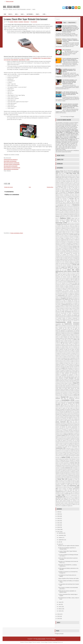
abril (60, 604)
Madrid (62, 363)
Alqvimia (67, 195)
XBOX (74, 504)
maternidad (71, 369)
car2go (77, 233)
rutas (65, 453)
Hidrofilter (60, 334)
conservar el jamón (73, 255)
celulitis (76, 239)
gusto (70, 330)
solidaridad (67, 468)
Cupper (68, 273)
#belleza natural (67, 172)
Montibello (63, 391)
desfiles (57, 278)
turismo (77, 487)
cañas (73, 232)
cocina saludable (73, 247)
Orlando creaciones (59, 407)
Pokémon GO (75, 423)
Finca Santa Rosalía (64, 311)
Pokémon (69, 423)
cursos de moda (61, 274)
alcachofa (76, 189)
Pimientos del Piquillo (67, 418)
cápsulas (72, 233)
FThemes (26, 642)
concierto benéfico (59, 253)
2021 (59, 523)
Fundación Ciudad (61, 318)
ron (62, 451)
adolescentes (71, 186)
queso (61, 438)
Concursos (75, 253)
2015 (59, 616)
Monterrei (57, 391)
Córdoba (76, 258)
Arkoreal (60, 207)
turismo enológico (62, 489)
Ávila (77, 212)
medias (62, 371)
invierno (72, 348)
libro (63, 359)
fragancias (69, 316)
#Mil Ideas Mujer (71, 173)
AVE (63, 212)
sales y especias (59, 455)
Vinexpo (76, 497)
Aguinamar (58, 189)
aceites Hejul (75, 181)
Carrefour (57, 236)
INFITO (76, 344)
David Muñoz (75, 276)
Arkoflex (68, 205)
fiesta (58, 309)
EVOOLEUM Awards (60, 303)
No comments (34, 22)
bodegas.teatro (66, 224)
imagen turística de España (67, 342)
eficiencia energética (60, 287)
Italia (57, 349)
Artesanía (64, 209)
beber (72, 215)
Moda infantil (58, 387)
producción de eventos (73, 429)
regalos (71, 443)
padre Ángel (58, 408)
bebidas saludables (74, 217)
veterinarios (77, 494)
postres (76, 424)
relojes (57, 446)
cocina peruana (64, 247)
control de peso (68, 257)
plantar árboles (75, 421)
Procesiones (64, 429)
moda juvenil (75, 387)
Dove (57, 283)
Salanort (76, 453)
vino (57, 498)
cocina (74, 246)
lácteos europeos (72, 357)
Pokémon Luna (59, 424)
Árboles (78, 204)
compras (70, 252)
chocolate (69, 243)
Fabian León (77, 304)
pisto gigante (67, 421)
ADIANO (65, 186)
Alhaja (57, 192)
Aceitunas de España (60, 184)
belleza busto (74, 218)
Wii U (77, 503)
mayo (60, 602)
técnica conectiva (76, 474)
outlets (76, 407)
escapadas (63, 298)
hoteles (75, 339)
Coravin (66, 258)
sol (62, 468)
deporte (75, 277)
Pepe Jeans (72, 412)
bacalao (57, 214)
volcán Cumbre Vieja (69, 502)
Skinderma (59, 467)
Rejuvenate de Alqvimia (73, 444)
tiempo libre (61, 479)
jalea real (68, 349)
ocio (76, 404)
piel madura (70, 416)
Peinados (62, 412)
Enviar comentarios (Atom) (17, 233)
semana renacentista (64, 463)
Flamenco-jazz (64, 313)
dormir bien (71, 282)
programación (70, 433)
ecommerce (68, 284)
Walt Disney (71, 503)
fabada (71, 304)
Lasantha (38, 642)
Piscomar (61, 421)
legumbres (73, 358)
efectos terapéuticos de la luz (72, 286)
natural (70, 396)
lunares (77, 362)
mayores (76, 369)
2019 (59, 527)
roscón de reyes (74, 451)
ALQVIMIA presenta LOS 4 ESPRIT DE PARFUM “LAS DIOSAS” (69, 70)
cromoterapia (58, 266)
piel (64, 416)
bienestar (59, 223)
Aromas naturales (69, 208)
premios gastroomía (60, 428)
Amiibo (70, 196)
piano (69, 414)
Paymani (76, 411)
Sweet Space (67, 472)
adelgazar (59, 186)
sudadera (76, 469)
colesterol (58, 249)
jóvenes (66, 352)
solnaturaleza (75, 468)
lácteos (65, 357)
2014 (59, 619)
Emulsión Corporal (69, 291)
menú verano (64, 379)
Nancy (61, 396)
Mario (68, 367)
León (78, 358)
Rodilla (72, 450)
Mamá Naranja (70, 364)
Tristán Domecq (59, 487)
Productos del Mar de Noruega (71, 431)
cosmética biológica (69, 262)
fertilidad (62, 308)
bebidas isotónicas (65, 217)
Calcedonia (73, 227)
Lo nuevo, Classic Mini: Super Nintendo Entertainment (26, 19)
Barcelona (63, 215)
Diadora (67, 279)
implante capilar (68, 343)
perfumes (76, 413)
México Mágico (65, 383)
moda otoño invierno (69, 388)
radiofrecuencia (60, 439)
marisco (57, 368)
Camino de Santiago (64, 230)
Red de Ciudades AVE (75, 442)
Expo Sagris (58, 304)
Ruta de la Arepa (59, 453)
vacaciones (58, 491)
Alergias (76, 191)
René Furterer (72, 446)
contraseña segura (59, 257)
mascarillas (70, 368)
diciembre (61, 533)
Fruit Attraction (68, 317)
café (62, 227)
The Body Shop (69, 478)
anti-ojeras (65, 200)
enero (60, 611)
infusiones (58, 346)
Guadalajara (58, 330)
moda (17, 14)
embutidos (59, 289)
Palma (76, 408)
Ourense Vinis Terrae (69, 407)
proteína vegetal (76, 434)
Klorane (74, 353)
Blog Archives (72, 23)
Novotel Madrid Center (65, 402)
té (72, 473)
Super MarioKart (15, 60)
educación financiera (60, 286)
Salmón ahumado (72, 455)
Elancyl (78, 288)
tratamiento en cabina (61, 486)
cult (63, 270)
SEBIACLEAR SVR (64, 460)
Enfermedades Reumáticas (62, 293)
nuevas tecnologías (75, 402)
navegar (57, 397)
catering (63, 239)
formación (76, 314)
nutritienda (66, 404)
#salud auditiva (65, 177)
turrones (60, 490)
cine (65, 245)
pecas (57, 412)
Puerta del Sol (63, 437)
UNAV (76, 490)
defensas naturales (67, 277)
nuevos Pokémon (61, 403)
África (57, 187)
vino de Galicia (63, 498)
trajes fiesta (70, 484)
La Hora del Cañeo (73, 354)
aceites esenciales (67, 181)
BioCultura (77, 223)
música (75, 395)
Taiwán (73, 472)
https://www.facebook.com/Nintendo (12, 163)
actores (78, 185)
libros (66, 359)
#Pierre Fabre (75, 176)
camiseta (72, 230)
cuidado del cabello (66, 267)
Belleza (11, 14)
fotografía (58, 316)
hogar (38, 14)
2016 (59, 614)
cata (73, 238)
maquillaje (77, 366)
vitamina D (75, 501)
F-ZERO (28, 60)
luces (65, 362)
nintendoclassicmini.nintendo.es (11, 160)
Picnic (73, 414)
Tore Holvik (62, 482)
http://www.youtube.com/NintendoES (12, 164)
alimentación (63, 192)
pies (75, 417)
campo (67, 231)
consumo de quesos (65, 256)
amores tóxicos (76, 196)
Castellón (72, 237)
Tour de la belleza (61, 483)
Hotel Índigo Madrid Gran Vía (71, 338)
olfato (77, 406)
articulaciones (71, 209)
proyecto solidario (61, 436)
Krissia (58, 354)
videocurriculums (74, 495)
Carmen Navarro (74, 234)
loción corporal (66, 361)
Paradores (68, 409)
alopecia (76, 194)
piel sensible (77, 416)
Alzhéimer (58, 196)
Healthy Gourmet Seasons (72, 332)
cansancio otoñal (61, 232)
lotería (77, 361)
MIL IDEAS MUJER (11, 7)
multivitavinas (65, 393)
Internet (57, 348)
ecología (63, 284)
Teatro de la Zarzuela (60, 474)
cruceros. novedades (67, 266)
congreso (64, 254)
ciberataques (75, 243)
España (71, 298)
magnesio (58, 364)
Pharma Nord (64, 414)
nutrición (70, 403)
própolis (76, 433)
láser (78, 357)
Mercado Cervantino (65, 381)
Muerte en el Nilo (68, 392)
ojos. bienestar (71, 406)
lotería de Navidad (59, 362)
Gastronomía (31, 14)
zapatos (69, 506)
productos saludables (70, 432)
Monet (77, 390)
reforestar (66, 443)
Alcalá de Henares (70, 190)
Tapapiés (58, 473)
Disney (62, 280)
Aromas (63, 208)
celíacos (72, 240)
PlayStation (58, 423)
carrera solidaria (64, 236)
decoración (58, 277)
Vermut (72, 494)
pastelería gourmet (70, 411)
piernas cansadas (69, 417)
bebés (76, 215)
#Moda (57, 175)
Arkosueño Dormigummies (73, 207)
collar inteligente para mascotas (68, 250)
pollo (72, 424)
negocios (71, 397)
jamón (73, 349)
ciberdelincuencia (59, 245)
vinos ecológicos (65, 499)
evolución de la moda (73, 302)
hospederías (58, 336)
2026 (59, 512)
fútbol (64, 319)
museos (65, 395)
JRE (73, 352)
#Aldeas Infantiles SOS (61, 171)
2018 (59, 529)
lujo (68, 362)
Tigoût (61, 481)
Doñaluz (61, 282)
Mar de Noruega (61, 367)
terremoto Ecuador (60, 478)
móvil (62, 392)
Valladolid (69, 491)
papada (63, 409)
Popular (59, 23)
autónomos (58, 212)
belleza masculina (60, 220)
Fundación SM (58, 319)
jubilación (77, 352)
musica (70, 395)
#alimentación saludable (73, 171)
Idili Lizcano (75, 341)
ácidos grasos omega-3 (66, 185)
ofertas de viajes (59, 406)
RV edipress (71, 453)
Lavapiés (59, 358)
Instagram (58, 347)
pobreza (64, 423)
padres (64, 408)
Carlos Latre (66, 235)
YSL (60, 506)
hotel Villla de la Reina (67, 339)
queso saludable (67, 438)
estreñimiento (58, 301)
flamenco (69, 312)
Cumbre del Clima (62, 273)
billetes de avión (71, 223)
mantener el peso (64, 366)
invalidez (67, 348)
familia (62, 306)
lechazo (64, 358)
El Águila (63, 288)
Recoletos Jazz (71, 441)
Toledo (69, 481)
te (70, 473)
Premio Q (58, 426)
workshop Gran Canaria (60, 505)
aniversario (64, 199)
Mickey (70, 383)
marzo (60, 607)
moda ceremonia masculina (61, 385)
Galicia (64, 321)
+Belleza (67, 179)
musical (57, 396)
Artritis (76, 209)
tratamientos (73, 486)
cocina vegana (58, 248)
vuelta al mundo (64, 503)
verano (67, 494)
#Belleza (58, 172)
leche (68, 358)
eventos (57, 302)
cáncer (72, 231)
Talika (77, 472)
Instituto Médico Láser (66, 347)
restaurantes (59, 448)
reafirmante (72, 439)
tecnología (59, 475)
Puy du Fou (71, 437)
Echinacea (58, 284)
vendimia (76, 493)
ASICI (57, 210)
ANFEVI (76, 197)
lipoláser (76, 359)
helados (63, 333)
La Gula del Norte (64, 354)
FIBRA (78, 308)
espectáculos (59, 299)
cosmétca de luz (59, 262)
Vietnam (71, 497)
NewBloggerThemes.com (58, 642)
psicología (73, 436)
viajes (59, 495)
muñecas (76, 393)
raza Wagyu (67, 439)
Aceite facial (58, 181)
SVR (62, 472)
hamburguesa (70, 331)
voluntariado (77, 502)
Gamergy (70, 321)
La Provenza (63, 356)
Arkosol (65, 207)
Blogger (72, 117)
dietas (76, 279)
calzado (63, 228)
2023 (59, 518)
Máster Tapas (58, 369)
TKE (65, 481)
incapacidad (75, 343)
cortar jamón (65, 261)
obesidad (71, 404)
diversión (76, 281)
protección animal (59, 434)
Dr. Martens (70, 283)
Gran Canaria (59, 328)
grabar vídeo (75, 327)
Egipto (67, 287)
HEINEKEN (58, 333)
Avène (67, 212)
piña (56, 421)
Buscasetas (58, 227)
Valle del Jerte (75, 491)
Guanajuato (64, 330)
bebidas (58, 217)
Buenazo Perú (60, 226)
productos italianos (60, 432)
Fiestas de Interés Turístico (67, 309)
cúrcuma (73, 273)
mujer (74, 392)
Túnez (72, 487)
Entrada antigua (50, 187)
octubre (61, 538)
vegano (67, 493)
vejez (71, 493)
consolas (11, 22)
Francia (75, 316)
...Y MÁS (45, 14)
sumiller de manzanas (71, 470)
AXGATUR (61, 213)
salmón (65, 455)
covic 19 (62, 265)
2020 (59, 525)
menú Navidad (67, 377)
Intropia (62, 348)
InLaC (71, 346)
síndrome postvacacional (66, 465)
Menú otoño (75, 377)
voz (58, 503)
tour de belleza (76, 482)
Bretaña (73, 225)
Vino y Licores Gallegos (73, 498)
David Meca (68, 276)
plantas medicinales (61, 422)
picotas (60, 416)
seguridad (72, 460)
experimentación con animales (72, 303)
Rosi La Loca (58, 452)
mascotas (76, 368)
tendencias (71, 475)
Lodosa (72, 361)
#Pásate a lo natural (60, 176)
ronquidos (67, 451)
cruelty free (76, 266)
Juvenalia (64, 353)
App (73, 202)
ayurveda (67, 213)
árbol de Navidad (72, 204)
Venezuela (58, 494)
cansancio (77, 231)
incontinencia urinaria (60, 344)
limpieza (71, 359)
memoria (57, 376)
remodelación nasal (64, 446)
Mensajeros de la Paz (73, 376)
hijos (64, 334)
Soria (57, 469)
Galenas (59, 321)
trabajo (69, 483)
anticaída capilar (74, 200)
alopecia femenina (59, 195)
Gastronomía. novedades (72, 324)
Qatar (57, 438)
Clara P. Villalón (59, 246)
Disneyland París (69, 281)
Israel (77, 348)
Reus (57, 450)
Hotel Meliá (58, 339)
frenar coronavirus (59, 317)
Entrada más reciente (9, 187)
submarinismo (70, 469)
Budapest (77, 225)
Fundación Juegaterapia (73, 318)
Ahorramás (64, 189)
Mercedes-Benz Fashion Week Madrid (67, 382)
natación (66, 396)
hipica (68, 334)
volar (62, 502)
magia (77, 363)
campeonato (62, 231)
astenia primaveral (64, 210)
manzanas (71, 366)
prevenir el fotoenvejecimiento (72, 428)
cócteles (71, 248)
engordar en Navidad (74, 293)
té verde (76, 473)
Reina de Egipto (63, 444)
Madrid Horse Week (69, 363)
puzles (77, 437)
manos (57, 366)
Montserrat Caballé (70, 391)
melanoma (64, 374)
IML (62, 343)
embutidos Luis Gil (66, 289)
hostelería (64, 336)
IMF (58, 343)
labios (61, 357)
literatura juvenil (59, 361)
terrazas (76, 477)
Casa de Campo (59, 237)
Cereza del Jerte (70, 241)
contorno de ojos (74, 256)
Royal (74, 452)
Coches (69, 246)
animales (58, 199)
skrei (64, 467)
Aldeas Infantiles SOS (67, 191)
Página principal (10, 1)
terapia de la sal (70, 477)
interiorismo (75, 347)
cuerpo (57, 267)
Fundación (77, 317)
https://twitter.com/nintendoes (10, 161)
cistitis (77, 245)
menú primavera (59, 378)
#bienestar (76, 172)
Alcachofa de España (60, 190)
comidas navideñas (66, 251)
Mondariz (72, 390)
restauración (75, 447)
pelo (67, 412)
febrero (60, 609)
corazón (71, 258)
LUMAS (72, 362)
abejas (72, 179)
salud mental (58, 459)
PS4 (68, 436)
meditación (58, 374)
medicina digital (75, 371)
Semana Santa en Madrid (61, 464)
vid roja (67, 495)
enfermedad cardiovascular (74, 292)
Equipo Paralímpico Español (65, 297)
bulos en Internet (69, 226)
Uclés (66, 490)
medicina (68, 371)
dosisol (77, 282)
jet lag (62, 351)
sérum (69, 464)
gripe (76, 328)
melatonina (71, 374)
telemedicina (65, 475)
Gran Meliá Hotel (69, 328)
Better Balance (66, 221)
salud (23, 14)
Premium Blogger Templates (46, 642)
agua (70, 187)
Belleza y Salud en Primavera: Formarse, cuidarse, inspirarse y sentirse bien (70, 40)
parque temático (76, 409)
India (67, 344)
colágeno (76, 248)
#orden (76, 175)
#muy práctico (70, 175)
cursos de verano (71, 274)
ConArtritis (76, 252)
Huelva (57, 341)
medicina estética (59, 372)
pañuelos (58, 409)
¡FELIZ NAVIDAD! (67, 50)
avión (57, 213)
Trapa (76, 484)
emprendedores (59, 291)
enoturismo (77, 294)
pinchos (66, 419)
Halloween (63, 331)
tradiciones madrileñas (60, 484)
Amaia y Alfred (64, 196)
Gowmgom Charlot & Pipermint (65, 327)
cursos (78, 273)
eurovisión (76, 301)
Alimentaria (60, 194)
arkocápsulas (61, 205)
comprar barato (63, 252)
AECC (77, 186)
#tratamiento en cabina (74, 177)
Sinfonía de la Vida (76, 465)
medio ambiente (65, 373)
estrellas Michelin (74, 299)
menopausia (64, 376)
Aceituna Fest (69, 182)
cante (68, 232)
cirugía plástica (70, 244)
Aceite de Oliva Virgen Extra (72, 180)
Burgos (76, 226)
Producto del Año (59, 431)
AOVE (68, 202)
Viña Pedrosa (73, 499)
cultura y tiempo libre (73, 271)
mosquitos (77, 391)
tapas (63, 473)
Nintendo (16, 22)
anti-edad (71, 199)
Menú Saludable (70, 378)
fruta (73, 317)
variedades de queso (60, 493)
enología (71, 294)
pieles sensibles (60, 417)
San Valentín (73, 459)
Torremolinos (68, 482)
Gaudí (59, 326)
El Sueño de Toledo (71, 288)
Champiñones (71, 242)
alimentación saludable (74, 192)
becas (57, 219)
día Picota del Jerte (60, 279)
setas (74, 464)
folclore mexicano (67, 314)
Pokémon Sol (67, 424)
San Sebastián (66, 459)
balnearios (72, 214)
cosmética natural (64, 263)
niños (65, 398)
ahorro (70, 189)
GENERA (64, 326)
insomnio (76, 346)
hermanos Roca (70, 333)
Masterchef (65, 369)
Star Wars (64, 469)
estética (66, 299)
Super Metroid (22, 60)
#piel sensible (69, 176)
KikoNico (69, 353)
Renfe (78, 446)
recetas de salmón (62, 441)
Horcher (76, 334)
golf (56, 327)
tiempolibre (70, 479)
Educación (75, 284)
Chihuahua (63, 243)
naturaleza (76, 396)
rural (77, 452)
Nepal (76, 397)
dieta (72, 279)
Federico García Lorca (70, 306)
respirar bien (67, 447)
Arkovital (58, 208)
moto (58, 392)
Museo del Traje (59, 395)
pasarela (59, 411)
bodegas (59, 224)
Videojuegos (26, 22)
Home (5, 14)
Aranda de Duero (63, 204)
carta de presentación (73, 236)
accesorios (58, 180)
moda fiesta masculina (65, 386)
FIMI (57, 311)
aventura (72, 212)
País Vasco (70, 408)
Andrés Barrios (70, 197)
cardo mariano (59, 234)
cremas (74, 265)
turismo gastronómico (74, 489)
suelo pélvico (58, 470)
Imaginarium (77, 342)
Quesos (73, 438)
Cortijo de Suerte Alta (74, 261)
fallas (58, 306)
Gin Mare (76, 326)
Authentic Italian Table (74, 210)
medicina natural (69, 372)
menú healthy (59, 377)
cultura (69, 270)
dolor (57, 282)
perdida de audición (63, 413)
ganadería (76, 321)
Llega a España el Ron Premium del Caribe (68, 578)
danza (62, 276)
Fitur (63, 312)
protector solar (67, 434)
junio (60, 544)
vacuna (64, 491)
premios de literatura (60, 427)
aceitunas (76, 182)
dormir (65, 282)
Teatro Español (68, 474)
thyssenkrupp (76, 478)
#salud (57, 177)
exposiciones (65, 304)
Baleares (66, 214)
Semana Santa (74, 463)
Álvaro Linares (75, 195)
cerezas (76, 241)
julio (60, 542)
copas (61, 258)
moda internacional (67, 387)
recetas (78, 439)
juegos (58, 353)
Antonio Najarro (71, 201)
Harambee (63, 332)
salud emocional (74, 458)
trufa (68, 487)
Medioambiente (75, 373)
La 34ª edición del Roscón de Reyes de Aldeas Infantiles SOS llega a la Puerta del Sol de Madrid (70, 94)
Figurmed (76, 309)
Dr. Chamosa (63, 283)
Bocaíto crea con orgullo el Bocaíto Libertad (68, 546)
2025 (59, 514)
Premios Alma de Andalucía (73, 426)
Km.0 (78, 353)
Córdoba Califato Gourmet (61, 259)
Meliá (76, 374)
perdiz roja (70, 413)
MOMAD (67, 390)
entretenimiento (61, 296)
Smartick (76, 467)
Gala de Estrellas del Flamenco (73, 319)
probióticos (58, 429)
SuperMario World (37, 58)
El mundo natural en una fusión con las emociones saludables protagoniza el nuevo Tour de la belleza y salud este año (70, 106)
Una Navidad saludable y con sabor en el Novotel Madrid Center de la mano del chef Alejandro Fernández (70, 82)
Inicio (30, 187)
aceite (63, 180)
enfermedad (64, 292)
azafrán (76, 213)
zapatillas (64, 506)
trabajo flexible (75, 483)
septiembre (61, 540)
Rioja (68, 450)
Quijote (78, 438)
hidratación (77, 333)
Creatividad (68, 265)
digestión (57, 281)
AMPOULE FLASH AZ (61, 197)
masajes (63, 368)
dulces (76, 283)
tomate (73, 481)
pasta (64, 411)
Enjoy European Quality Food (61, 294)
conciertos (68, 253)
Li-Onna (59, 359)
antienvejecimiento (60, 201)
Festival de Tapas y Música (70, 308)
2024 (59, 516)
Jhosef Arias (67, 351)
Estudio (69, 301)
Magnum (63, 364)
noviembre (61, 535)
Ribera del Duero (62, 450)
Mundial (71, 393)
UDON (71, 490)
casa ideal (66, 237)
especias (76, 298)
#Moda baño (63, 175)
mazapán (57, 371)
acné (73, 185)
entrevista (70, 296)
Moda (75, 383)
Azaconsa (72, 213)
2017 (59, 532)
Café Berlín (67, 227)
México (59, 383)
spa (60, 469)
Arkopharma (76, 205)
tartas (67, 473)
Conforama (58, 255)
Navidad (63, 397)
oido (66, 406)
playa (76, 422)
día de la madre (74, 278)
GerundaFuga (70, 326)
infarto (71, 344)
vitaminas (58, 502)
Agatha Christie (63, 187)
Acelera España (68, 184)
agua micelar (75, 187)
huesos (62, 341)
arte (75, 208)
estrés (64, 301)
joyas (70, 352)
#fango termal (61, 174)
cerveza (57, 242)
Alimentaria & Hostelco (68, 194)
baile (62, 214)
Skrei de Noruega (70, 467)
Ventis (62, 494)
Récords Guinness (65, 442)
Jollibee (73, 351)
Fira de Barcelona (74, 311)
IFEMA (57, 342)
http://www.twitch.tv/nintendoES (11, 166)
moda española (71, 385)
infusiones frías (65, 346)
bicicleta (75, 221)
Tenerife (63, 477)
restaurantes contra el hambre (72, 448)
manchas (76, 364)
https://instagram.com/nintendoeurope (12, 168)
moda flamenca (75, 386)
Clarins (65, 246)
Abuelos (76, 179)
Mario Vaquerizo (75, 367)
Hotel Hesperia (64, 337)
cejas (67, 239)
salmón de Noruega (70, 456)
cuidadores (71, 269)
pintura (76, 419)
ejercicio (72, 287)
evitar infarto (64, 302)
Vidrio (67, 497)
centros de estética (60, 241)
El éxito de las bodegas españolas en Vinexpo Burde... (67, 548)
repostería (60, 447)
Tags (65, 23)
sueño (64, 470)
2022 (59, 521)
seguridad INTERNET (65, 462)
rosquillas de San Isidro (67, 452)
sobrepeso (58, 468)
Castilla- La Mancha (65, 238)
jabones (62, 349)
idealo (70, 341)
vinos (57, 499)
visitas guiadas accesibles (65, 501)
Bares (68, 215)
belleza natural (70, 220)
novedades (21, 22)
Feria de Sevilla (65, 307)
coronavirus (71, 259)
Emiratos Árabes (75, 289)
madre (57, 363)
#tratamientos (60, 179)
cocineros (65, 248)
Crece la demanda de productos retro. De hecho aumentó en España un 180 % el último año (70, 60)
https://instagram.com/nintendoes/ (11, 169)
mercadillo (71, 379)
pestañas (58, 414)
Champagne (64, 242)
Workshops (69, 505)
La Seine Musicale (70, 356)
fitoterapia (58, 312)
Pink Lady (71, 419)
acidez (74, 184)
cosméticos (72, 263)
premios (63, 426)
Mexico (78, 382)
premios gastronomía (73, 427)
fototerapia (64, 316)
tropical (65, 487)
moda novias (59, 388)
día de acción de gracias (65, 278)
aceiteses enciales (60, 182)
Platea (71, 422)
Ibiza (66, 341)
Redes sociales (60, 443)
